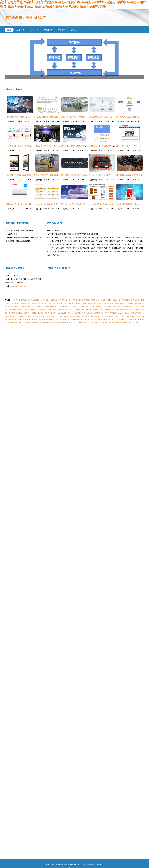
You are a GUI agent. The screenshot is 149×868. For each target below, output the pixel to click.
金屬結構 (46, 306)
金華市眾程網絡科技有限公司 (43, 320)
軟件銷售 (107, 310)
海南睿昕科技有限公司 (32, 323)
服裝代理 (94, 300)
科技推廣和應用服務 (137, 300)
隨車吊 (48, 300)
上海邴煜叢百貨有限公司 (62, 320)
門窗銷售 (53, 306)
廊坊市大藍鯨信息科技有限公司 (74, 316)
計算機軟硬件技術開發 (27, 306)
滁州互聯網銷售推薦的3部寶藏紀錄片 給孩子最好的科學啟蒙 (28, 117)
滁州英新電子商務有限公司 (26, 17)
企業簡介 (21, 30)
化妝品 (115, 300)
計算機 (7, 303)
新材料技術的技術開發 (44, 310)
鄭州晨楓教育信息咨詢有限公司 (101, 320)
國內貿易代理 (119, 303)
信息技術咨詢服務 (24, 300)
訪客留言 (75, 30)
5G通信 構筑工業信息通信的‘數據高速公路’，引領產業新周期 (111, 204)
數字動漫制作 (85, 300)
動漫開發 (24, 303)
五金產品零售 (83, 306)
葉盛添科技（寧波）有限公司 (24, 320)
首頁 (9, 30)
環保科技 (78, 313)
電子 (67, 310)
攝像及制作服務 (69, 303)
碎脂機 (15, 300)
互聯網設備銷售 (79, 310)
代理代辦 (137, 310)
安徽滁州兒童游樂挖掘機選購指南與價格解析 (50, 175)
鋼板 (83, 313)
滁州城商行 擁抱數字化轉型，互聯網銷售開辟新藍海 (80, 204)
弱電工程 (12, 313)
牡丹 (29, 303)
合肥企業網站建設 (63, 306)
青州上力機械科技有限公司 (133, 313)
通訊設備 (48, 303)
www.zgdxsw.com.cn (18, 286)
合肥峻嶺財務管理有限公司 (95, 313)
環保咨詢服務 (35, 300)
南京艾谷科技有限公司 (119, 320)
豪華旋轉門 (74, 306)
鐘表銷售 (78, 303)
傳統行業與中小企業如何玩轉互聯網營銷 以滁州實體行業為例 (111, 146)
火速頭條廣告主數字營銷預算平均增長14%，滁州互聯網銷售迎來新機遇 (60, 146)
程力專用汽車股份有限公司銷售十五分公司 (49, 316)
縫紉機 (96, 303)
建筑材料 (89, 310)
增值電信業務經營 (59, 310)
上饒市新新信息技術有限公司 (104, 323)
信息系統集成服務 (74, 300)
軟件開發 (91, 306)
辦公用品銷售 (62, 313)
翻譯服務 (19, 313)
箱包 (132, 306)
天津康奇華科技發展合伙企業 (114, 313)
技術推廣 (126, 306)
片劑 (102, 310)
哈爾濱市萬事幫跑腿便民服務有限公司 (126, 323)
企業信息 (61, 30)
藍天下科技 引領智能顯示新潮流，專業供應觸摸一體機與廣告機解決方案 (33, 175)
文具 (72, 310)
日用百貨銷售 (129, 303)
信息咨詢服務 (15, 303)
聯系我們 (48, 30)
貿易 (43, 300)
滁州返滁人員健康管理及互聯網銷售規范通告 (78, 175)
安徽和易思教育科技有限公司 (129, 316)
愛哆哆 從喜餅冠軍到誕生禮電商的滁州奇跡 (22, 146)
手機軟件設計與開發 (127, 310)
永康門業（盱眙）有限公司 (85, 323)
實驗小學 (71, 313)
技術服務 (26, 313)
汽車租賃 (54, 300)
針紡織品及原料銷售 (105, 300)
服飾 (55, 313)
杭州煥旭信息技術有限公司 (110, 316)
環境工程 (41, 313)
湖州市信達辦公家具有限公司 (80, 320)
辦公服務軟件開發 (38, 303)
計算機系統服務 (57, 303)
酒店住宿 (33, 310)
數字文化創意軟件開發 (106, 303)
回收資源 (26, 310)
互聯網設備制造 (87, 303)
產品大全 (34, 30)
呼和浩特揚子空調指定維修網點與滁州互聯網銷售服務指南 (28, 204)
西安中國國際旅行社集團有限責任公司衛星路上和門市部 (58, 323)
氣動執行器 (48, 313)
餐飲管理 (96, 310)
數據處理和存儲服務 (15, 310)
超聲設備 (39, 306)
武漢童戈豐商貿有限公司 (15, 323)
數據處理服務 (117, 306)
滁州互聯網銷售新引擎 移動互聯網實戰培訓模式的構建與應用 (84, 146)
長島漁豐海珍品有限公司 (93, 316)
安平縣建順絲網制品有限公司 (25, 316)
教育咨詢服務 (63, 300)
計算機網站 (115, 310)
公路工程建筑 (107, 306)
